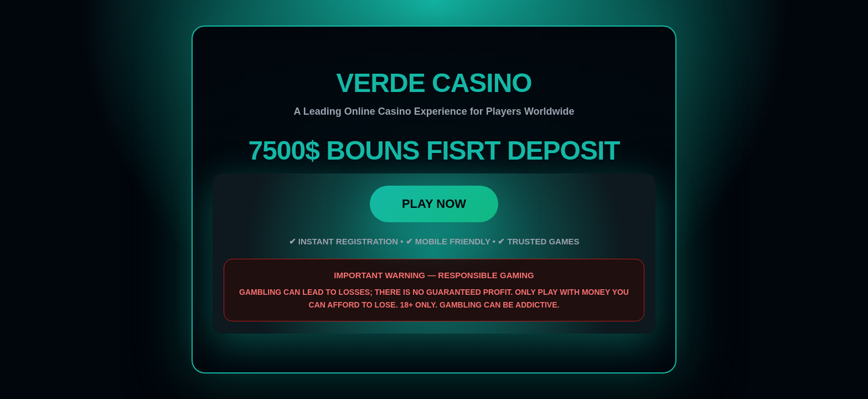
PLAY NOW (434, 204)
